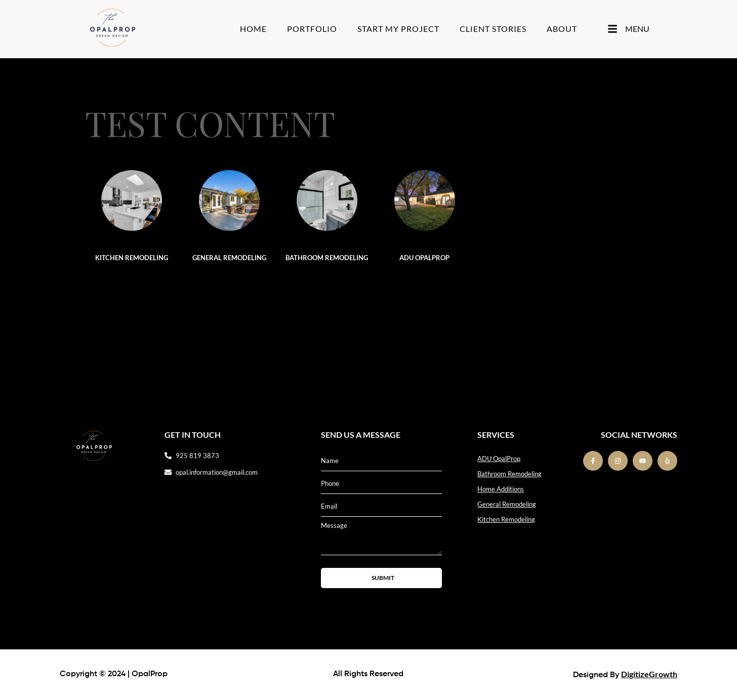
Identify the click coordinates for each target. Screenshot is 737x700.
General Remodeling (229, 258)
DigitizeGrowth (649, 674)
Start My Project (398, 29)
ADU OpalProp (424, 258)
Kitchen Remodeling (132, 258)
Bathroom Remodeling (327, 258)
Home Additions (501, 489)
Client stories (493, 29)
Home (253, 29)
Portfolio (312, 29)
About (562, 29)
